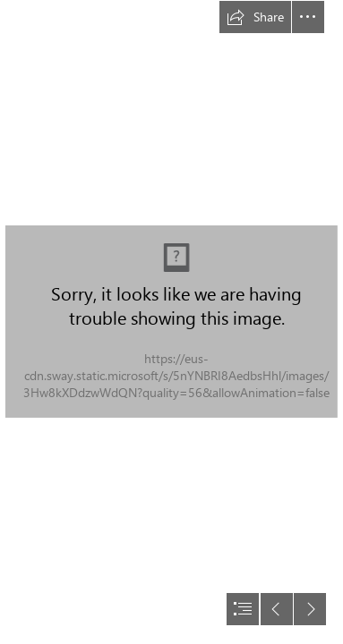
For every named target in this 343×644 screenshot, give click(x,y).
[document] (171, 322)
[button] (255, 17)
